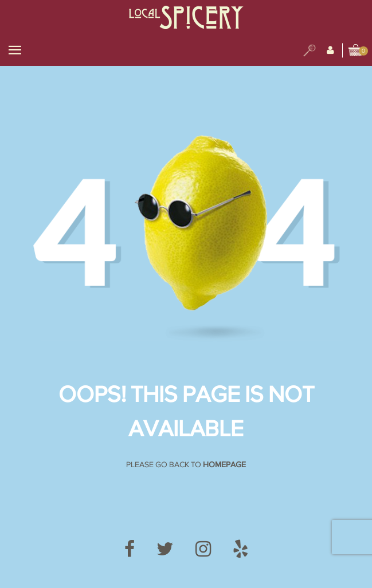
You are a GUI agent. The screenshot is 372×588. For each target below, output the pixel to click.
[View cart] (356, 51)
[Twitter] (165, 550)
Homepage (224, 465)
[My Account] (330, 50)
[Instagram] (203, 550)
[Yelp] (240, 550)
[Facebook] (130, 550)
